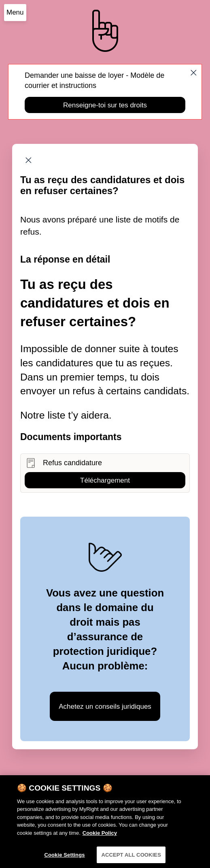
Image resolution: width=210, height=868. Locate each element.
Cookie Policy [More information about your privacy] (100, 836)
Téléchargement (105, 480)
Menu (15, 12)
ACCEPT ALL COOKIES (131, 858)
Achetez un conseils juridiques (105, 707)
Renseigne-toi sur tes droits (105, 105)
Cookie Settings (64, 858)
